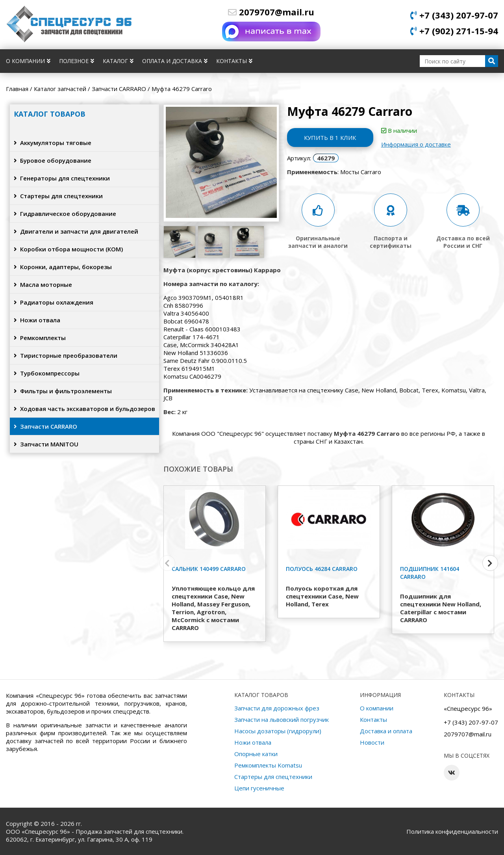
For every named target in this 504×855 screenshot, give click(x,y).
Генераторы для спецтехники (62, 178)
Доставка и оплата (386, 731)
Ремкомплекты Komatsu (268, 765)
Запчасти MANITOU (46, 444)
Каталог (118, 61)
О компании (28, 61)
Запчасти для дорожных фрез (277, 708)
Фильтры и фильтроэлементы (63, 391)
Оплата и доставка (175, 61)
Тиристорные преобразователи (66, 355)
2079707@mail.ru (271, 12)
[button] (490, 563)
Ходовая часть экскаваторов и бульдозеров (84, 409)
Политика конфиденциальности (452, 831)
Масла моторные (43, 284)
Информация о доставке (416, 144)
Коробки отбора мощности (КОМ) (68, 249)
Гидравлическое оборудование (65, 214)
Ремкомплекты (40, 338)
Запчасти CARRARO (45, 426)
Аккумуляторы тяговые (53, 143)
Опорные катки (256, 754)
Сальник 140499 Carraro (209, 569)
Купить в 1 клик (330, 138)
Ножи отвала (37, 320)
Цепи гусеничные (259, 788)
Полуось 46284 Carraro (322, 569)
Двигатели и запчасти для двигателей (76, 231)
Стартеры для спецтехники (58, 196)
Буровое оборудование (53, 160)
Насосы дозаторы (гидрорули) (278, 731)
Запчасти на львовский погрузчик (282, 719)
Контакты (234, 61)
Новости (372, 742)
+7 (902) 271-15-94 (454, 31)
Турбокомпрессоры (47, 373)
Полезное (77, 61)
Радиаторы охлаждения (54, 302)
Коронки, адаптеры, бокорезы (63, 267)
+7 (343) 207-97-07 (454, 15)
